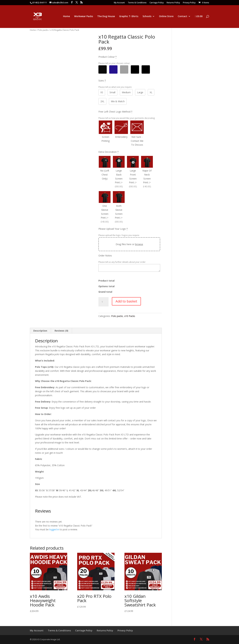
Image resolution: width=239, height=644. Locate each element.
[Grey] (124, 69)
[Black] (103, 69)
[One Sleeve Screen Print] (105, 208)
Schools (147, 16)
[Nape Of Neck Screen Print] (147, 172)
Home (66, 16)
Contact (182, 16)
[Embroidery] (121, 134)
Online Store (166, 16)
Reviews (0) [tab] (61, 331)
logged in (54, 529)
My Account (119, 3)
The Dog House (106, 16)
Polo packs (43, 30)
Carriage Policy (157, 3)
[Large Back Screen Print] (119, 172)
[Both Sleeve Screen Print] (119, 208)
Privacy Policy (189, 3)
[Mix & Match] (146, 69)
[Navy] (113, 69)
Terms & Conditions (137, 3)
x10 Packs (130, 316)
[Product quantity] (103, 302)
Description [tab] (40, 331)
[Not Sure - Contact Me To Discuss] (137, 134)
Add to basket (126, 301)
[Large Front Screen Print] (133, 172)
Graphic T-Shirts (129, 16)
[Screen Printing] (105, 134)
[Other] (135, 69)
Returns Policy (173, 3)
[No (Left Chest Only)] (105, 172)
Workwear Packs (84, 16)
